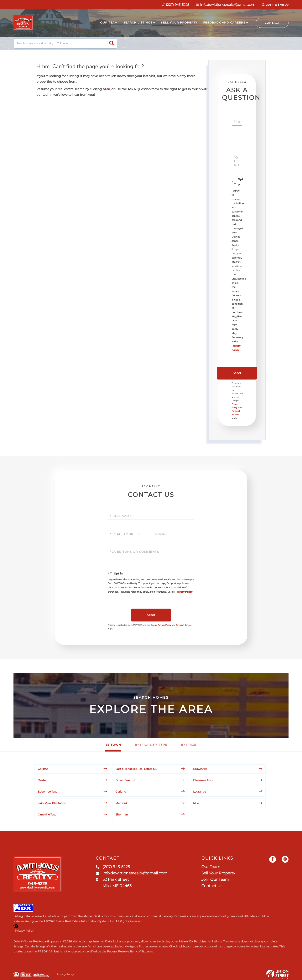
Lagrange (200, 792)
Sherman (122, 815)
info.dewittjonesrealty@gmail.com (226, 5)
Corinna (43, 769)
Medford (121, 803)
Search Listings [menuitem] (138, 23)
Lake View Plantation (52, 803)
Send (237, 373)
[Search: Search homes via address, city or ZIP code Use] (65, 43)
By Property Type (151, 745)
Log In (268, 5)
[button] (112, 43)
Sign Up (283, 5)
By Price (189, 745)
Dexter (42, 780)
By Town (113, 745)
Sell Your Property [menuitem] (179, 23)
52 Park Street (114, 883)
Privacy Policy (184, 592)
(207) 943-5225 (113, 867)
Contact (272, 23)
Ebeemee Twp (203, 780)
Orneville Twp (47, 815)
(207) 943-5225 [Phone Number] (175, 5)
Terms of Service (184, 625)
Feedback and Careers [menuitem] (224, 23)
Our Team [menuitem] (109, 23)
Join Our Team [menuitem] (215, 880)
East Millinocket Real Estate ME (136, 769)
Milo (196, 803)
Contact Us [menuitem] (212, 886)
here (106, 89)
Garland (121, 792)
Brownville (200, 769)
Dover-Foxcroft (125, 780)
